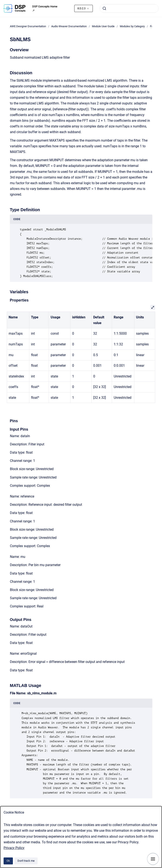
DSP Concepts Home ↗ (45, 9)
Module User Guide (103, 26)
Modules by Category (132, 26)
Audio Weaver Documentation (69, 26)
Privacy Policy (14, 848)
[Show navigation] (153, 859)
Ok (8, 861)
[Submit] (104, 8)
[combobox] (129, 8)
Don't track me (26, 861)
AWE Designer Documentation (28, 26)
